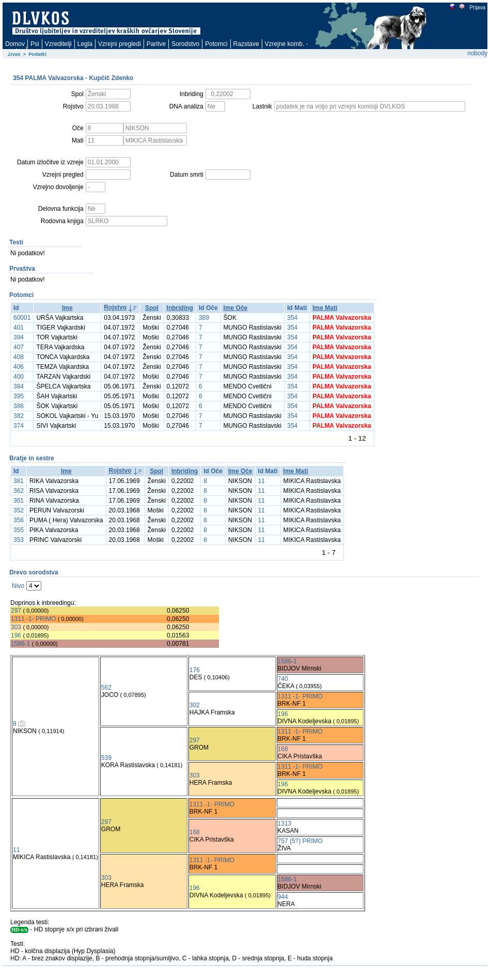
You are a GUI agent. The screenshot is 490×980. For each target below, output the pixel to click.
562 (106, 688)
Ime (67, 308)
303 (16, 627)
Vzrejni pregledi (120, 44)
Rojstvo (115, 307)
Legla (85, 44)
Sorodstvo (185, 44)
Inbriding (180, 308)
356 (19, 520)
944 (283, 897)
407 (19, 347)
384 (19, 386)
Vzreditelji (58, 44)
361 (19, 501)
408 (19, 357)
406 (19, 367)
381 (19, 481)
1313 (285, 823)
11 (262, 481)
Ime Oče (236, 308)
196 (16, 635)
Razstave (246, 44)
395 (19, 396)
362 (19, 491)
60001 (22, 318)
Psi (35, 44)
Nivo (18, 586)
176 (195, 670)
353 (19, 540)
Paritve (156, 44)
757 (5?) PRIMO (300, 841)
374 (19, 426)
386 (19, 406)
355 (19, 530)
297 (16, 611)
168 (283, 749)
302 (195, 705)
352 (19, 510)
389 (204, 318)
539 (106, 758)
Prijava (477, 7)
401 (19, 328)
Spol (152, 308)
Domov (15, 44)
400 (19, 377)
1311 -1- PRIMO (33, 619)
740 (283, 679)
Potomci (216, 44)
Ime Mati (325, 308)
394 (19, 337)
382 (19, 416)
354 (292, 318)
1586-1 (20, 644)
